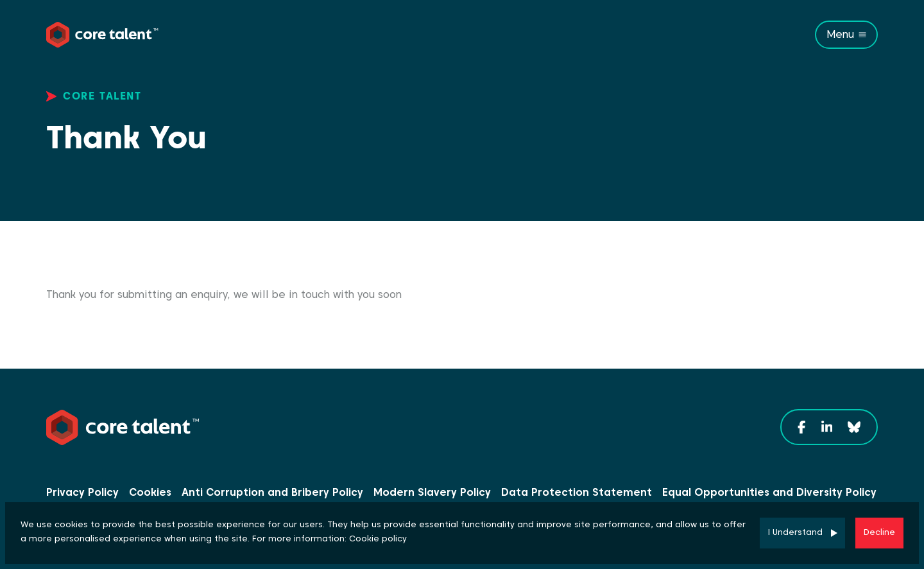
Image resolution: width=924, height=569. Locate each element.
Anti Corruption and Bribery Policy (272, 492)
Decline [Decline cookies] (879, 532)
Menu (840, 34)
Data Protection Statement (577, 492)
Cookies (150, 492)
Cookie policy (378, 538)
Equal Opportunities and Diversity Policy (769, 492)
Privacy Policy (82, 492)
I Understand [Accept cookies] (795, 532)
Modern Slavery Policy (432, 492)
